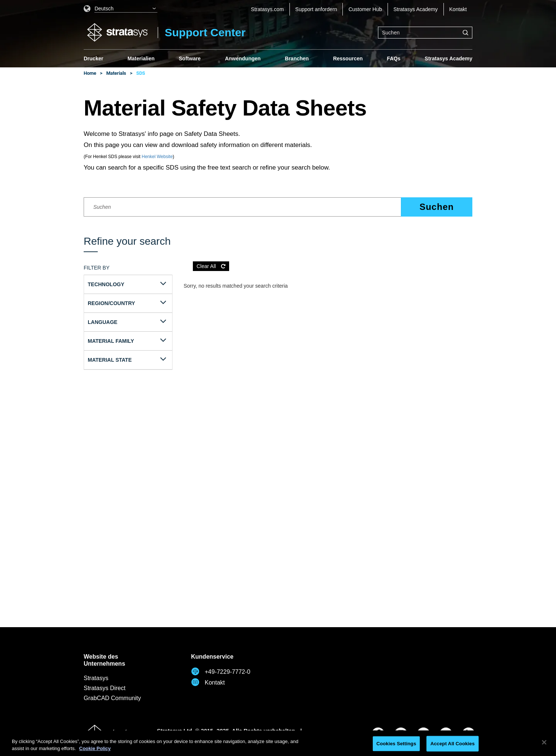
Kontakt (458, 9)
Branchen (297, 58)
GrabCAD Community (112, 698)
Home (90, 73)
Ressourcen (348, 58)
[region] (278, 743)
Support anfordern (316, 9)
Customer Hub (365, 9)
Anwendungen (243, 58)
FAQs (394, 58)
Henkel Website (157, 157)
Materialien (141, 58)
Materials (116, 73)
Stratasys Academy (416, 9)
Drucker (93, 58)
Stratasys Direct (105, 688)
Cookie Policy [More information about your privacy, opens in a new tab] (95, 748)
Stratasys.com (267, 9)
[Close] (544, 742)
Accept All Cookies (453, 744)
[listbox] (121, 9)
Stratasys (96, 678)
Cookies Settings (396, 744)
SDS (141, 73)
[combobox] (425, 33)
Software (190, 58)
